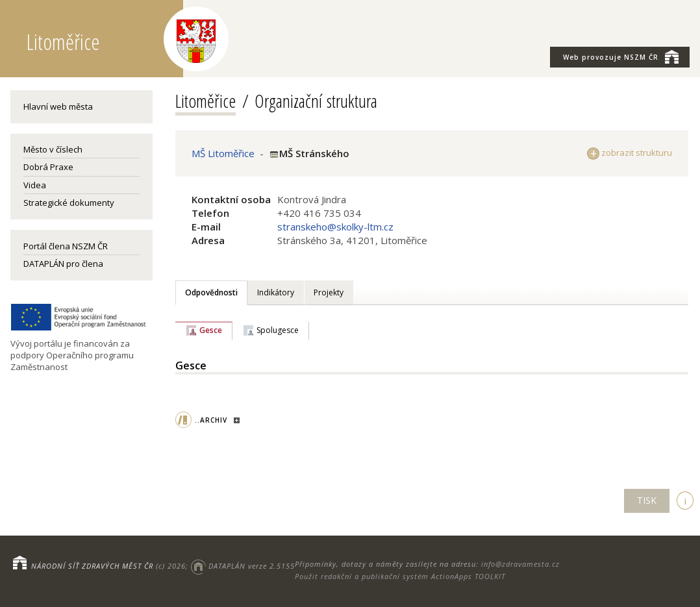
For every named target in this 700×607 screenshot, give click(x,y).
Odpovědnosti (211, 292)
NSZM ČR (621, 56)
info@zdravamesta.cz (520, 564)
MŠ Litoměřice (223, 153)
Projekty (329, 292)
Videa (35, 185)
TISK (647, 500)
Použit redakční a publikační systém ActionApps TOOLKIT (400, 576)
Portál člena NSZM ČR (66, 246)
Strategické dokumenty (69, 203)
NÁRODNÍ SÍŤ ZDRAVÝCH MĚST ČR (92, 566)
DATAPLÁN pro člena (63, 264)
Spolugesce (278, 330)
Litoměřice (206, 101)
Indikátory (276, 292)
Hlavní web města (58, 106)
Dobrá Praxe (48, 167)
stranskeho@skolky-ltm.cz (335, 227)
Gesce (211, 330)
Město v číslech (53, 149)
